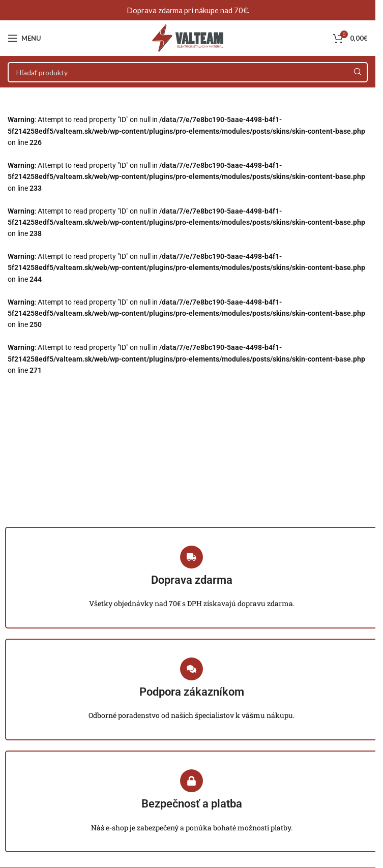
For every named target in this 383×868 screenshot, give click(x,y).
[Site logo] (188, 37)
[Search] (188, 72)
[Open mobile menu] (24, 38)
